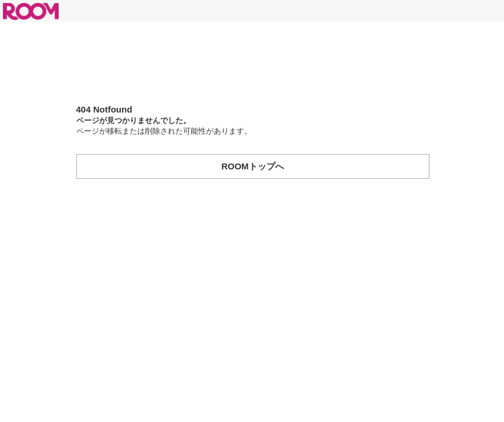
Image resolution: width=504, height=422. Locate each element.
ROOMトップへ (253, 166)
